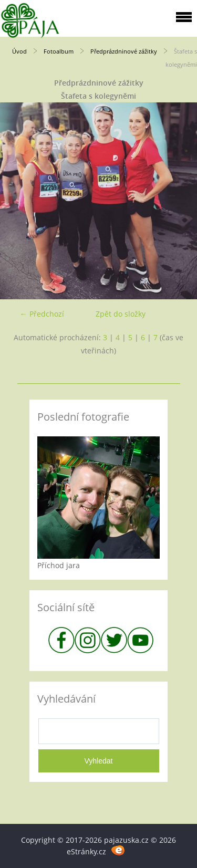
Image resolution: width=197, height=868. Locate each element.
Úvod (19, 51)
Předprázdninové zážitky (124, 51)
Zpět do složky (121, 314)
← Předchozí (42, 314)
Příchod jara (59, 565)
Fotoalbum (59, 51)
